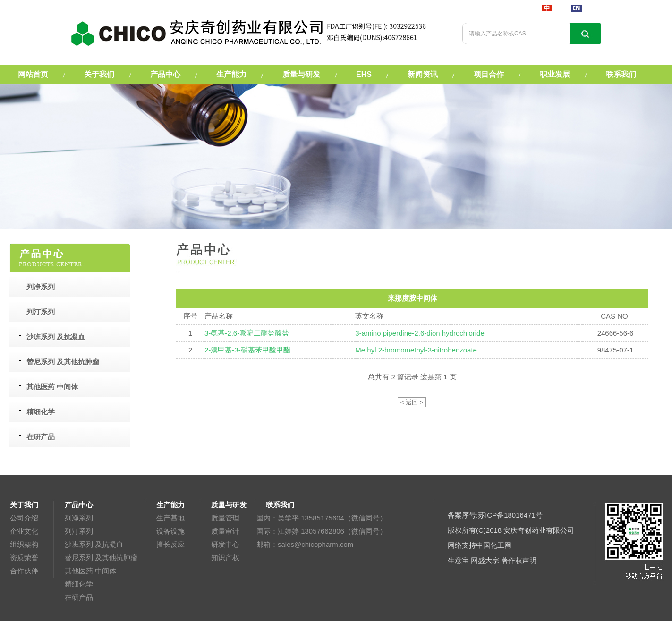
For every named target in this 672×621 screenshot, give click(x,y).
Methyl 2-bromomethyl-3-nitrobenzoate (416, 350)
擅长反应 (170, 544)
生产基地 (170, 518)
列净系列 (79, 518)
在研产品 (79, 597)
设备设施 (170, 531)
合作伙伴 (24, 571)
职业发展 (555, 74)
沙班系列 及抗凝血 (94, 544)
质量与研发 (301, 74)
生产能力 (231, 74)
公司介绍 (24, 518)
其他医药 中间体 (90, 571)
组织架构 (24, 544)
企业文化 (24, 531)
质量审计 (225, 531)
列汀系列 (79, 531)
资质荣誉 (24, 558)
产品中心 (165, 74)
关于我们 (99, 74)
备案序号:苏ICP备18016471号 (495, 515)
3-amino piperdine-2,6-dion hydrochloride (420, 333)
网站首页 (33, 74)
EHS (364, 74)
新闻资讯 (423, 74)
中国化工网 (494, 545)
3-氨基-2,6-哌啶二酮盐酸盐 (247, 333)
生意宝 (458, 560)
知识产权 (225, 558)
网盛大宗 (485, 560)
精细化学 (79, 584)
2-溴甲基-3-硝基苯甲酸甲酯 (247, 350)
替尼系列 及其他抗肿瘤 (101, 558)
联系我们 (621, 74)
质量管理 (225, 518)
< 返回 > (412, 402)
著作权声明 (519, 560)
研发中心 (225, 544)
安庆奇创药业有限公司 (539, 530)
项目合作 (489, 74)
